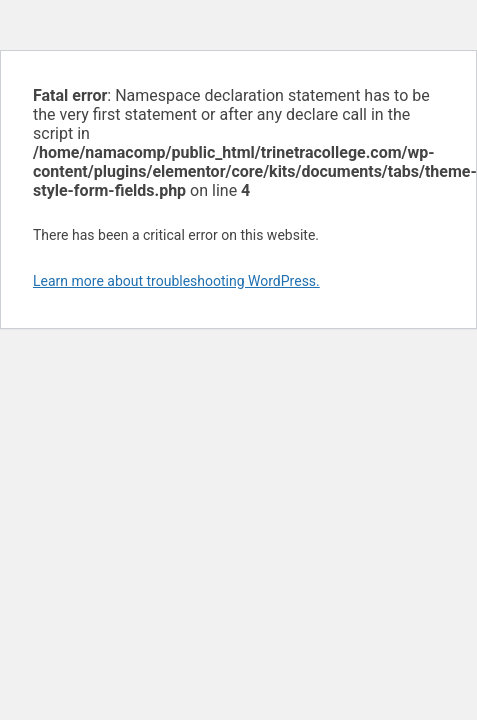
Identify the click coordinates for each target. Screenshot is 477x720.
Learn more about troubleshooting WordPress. (176, 281)
